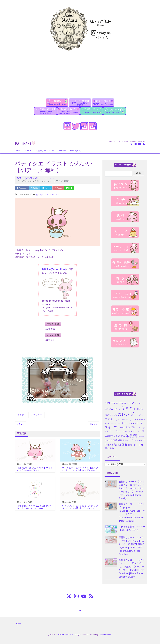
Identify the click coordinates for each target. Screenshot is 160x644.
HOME (18, 151)
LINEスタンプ (76, 151)
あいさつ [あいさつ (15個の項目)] (115, 409)
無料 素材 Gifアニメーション (48, 195)
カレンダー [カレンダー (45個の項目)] (128, 414)
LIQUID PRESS (105, 635)
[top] (80, 611)
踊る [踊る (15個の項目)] (124, 444)
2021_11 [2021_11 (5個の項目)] (114, 403)
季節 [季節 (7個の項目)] (115, 440)
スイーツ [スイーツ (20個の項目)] (111, 427)
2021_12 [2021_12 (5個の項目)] (122, 403)
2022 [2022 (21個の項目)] (130, 403)
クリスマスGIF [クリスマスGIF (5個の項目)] (120, 420)
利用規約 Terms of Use (45, 151)
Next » (94, 424)
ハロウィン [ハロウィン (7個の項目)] (125, 431)
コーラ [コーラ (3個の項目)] (119, 423)
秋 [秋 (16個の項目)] (116, 444)
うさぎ (20, 415)
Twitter (35, 188)
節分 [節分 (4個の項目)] (119, 445)
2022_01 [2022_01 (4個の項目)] (138, 403)
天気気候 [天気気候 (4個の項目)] (141, 436)
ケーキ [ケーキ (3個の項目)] (107, 423)
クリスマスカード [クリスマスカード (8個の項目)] (136, 419)
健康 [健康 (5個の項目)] (116, 436)
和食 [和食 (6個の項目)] (123, 436)
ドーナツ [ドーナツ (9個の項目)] (114, 431)
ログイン (19, 623)
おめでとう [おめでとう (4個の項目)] (109, 415)
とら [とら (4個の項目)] (115, 415)
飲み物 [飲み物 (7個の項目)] (111, 448)
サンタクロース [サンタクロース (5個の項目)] (135, 423)
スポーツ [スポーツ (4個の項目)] (121, 428)
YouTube (62, 151)
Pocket (58, 188)
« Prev (20, 424)
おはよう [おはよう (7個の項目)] (139, 409)
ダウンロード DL (53, 324)
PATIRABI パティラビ (65, 635)
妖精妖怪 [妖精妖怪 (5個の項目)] (108, 440)
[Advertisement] (80, 73)
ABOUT (28, 151)
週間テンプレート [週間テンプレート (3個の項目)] (134, 445)
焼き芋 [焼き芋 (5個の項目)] (110, 445)
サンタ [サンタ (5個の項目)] (125, 423)
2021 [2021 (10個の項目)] (107, 403)
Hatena (46, 188)
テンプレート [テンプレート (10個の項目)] (133, 427)
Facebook (22, 188)
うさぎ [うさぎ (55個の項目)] (127, 408)
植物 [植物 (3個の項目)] (141, 441)
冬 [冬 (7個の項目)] (119, 436)
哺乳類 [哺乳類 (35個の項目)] (131, 436)
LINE (69, 188)
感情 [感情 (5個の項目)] (120, 440)
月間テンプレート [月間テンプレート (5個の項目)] (131, 440)
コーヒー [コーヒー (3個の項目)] (113, 423)
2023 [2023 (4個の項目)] (106, 409)
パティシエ (36, 415)
